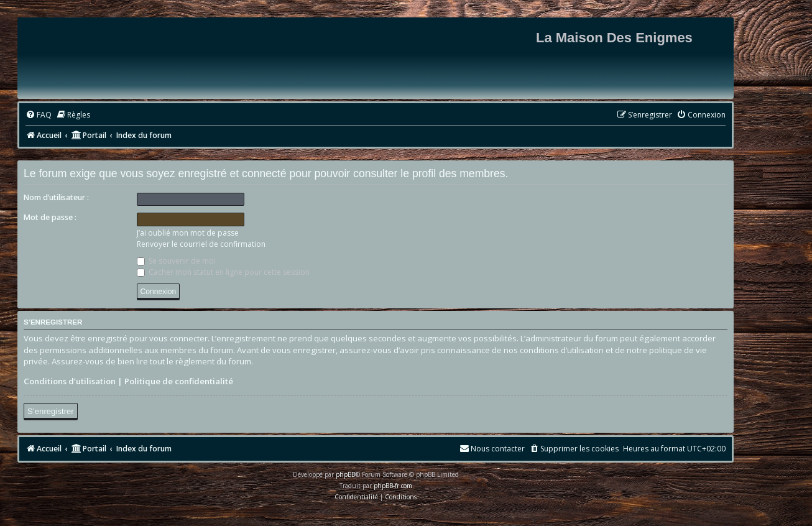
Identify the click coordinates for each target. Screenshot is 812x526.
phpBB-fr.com (393, 486)
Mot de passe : (50, 217)
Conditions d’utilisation (70, 381)
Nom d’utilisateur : (56, 197)
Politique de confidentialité (179, 381)
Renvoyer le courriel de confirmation (201, 244)
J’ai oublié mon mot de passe (188, 233)
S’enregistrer (51, 411)
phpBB (345, 474)
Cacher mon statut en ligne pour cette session (223, 272)
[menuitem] (39, 115)
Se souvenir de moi (176, 261)
